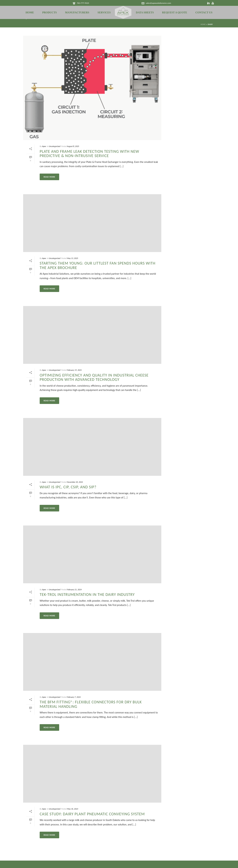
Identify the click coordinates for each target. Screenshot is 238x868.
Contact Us (204, 12)
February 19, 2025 (74, 370)
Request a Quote (175, 12)
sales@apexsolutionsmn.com (158, 3)
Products (49, 12)
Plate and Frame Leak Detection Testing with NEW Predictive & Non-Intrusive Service (89, 154)
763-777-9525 (83, 3)
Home (30, 12)
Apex (44, 146)
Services (104, 12)
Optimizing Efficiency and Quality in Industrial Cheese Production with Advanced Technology (94, 377)
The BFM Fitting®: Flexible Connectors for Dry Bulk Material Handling (91, 704)
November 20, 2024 (75, 482)
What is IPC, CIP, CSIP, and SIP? (68, 487)
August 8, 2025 (73, 146)
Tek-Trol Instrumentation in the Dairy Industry (87, 594)
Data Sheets (145, 12)
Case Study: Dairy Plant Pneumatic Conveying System (92, 814)
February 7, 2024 (74, 697)
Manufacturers (77, 12)
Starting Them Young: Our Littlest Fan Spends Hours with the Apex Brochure (98, 265)
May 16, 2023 (73, 809)
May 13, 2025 (73, 258)
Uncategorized (55, 146)
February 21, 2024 (74, 590)
